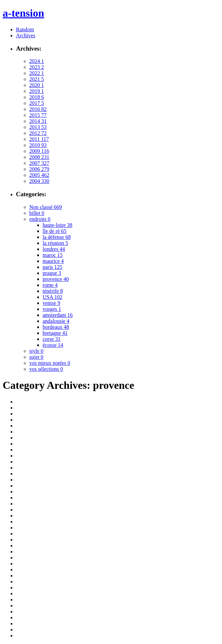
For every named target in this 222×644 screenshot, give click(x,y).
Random (25, 29)
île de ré (55, 231)
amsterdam (58, 315)
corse (52, 339)
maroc (53, 255)
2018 (37, 97)
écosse (53, 345)
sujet (36, 357)
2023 (37, 67)
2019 (37, 91)
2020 (37, 85)
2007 (39, 163)
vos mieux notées (50, 363)
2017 (37, 103)
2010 (38, 145)
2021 (37, 79)
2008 (39, 157)
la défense (57, 237)
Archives (26, 35)
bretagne (55, 333)
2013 (38, 127)
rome (50, 285)
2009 (39, 151)
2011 (39, 139)
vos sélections (46, 369)
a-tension (23, 13)
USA (52, 297)
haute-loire (57, 225)
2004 (39, 181)
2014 (38, 121)
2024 (37, 61)
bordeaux (56, 327)
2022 (37, 73)
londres (54, 249)
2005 (39, 175)
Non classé (46, 207)
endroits (40, 219)
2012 (38, 133)
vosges (52, 309)
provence (56, 279)
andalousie (56, 321)
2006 (39, 169)
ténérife (53, 291)
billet (37, 213)
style (36, 351)
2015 (38, 115)
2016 (38, 109)
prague (52, 273)
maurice (53, 261)
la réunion (55, 243)
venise (51, 303)
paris (52, 267)
